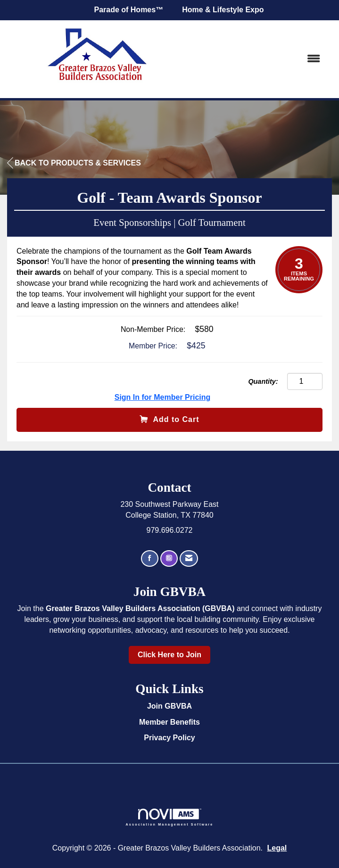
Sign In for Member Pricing (163, 397)
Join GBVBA (169, 706)
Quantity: (263, 381)
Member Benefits (169, 722)
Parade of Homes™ (128, 10)
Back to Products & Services (74, 163)
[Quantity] (305, 381)
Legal (277, 848)
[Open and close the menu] (260, 59)
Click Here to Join (169, 655)
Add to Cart (169, 419)
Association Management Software (170, 817)
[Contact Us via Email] (189, 558)
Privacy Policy (169, 738)
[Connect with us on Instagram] (169, 558)
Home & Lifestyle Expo (223, 10)
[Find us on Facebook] (150, 558)
